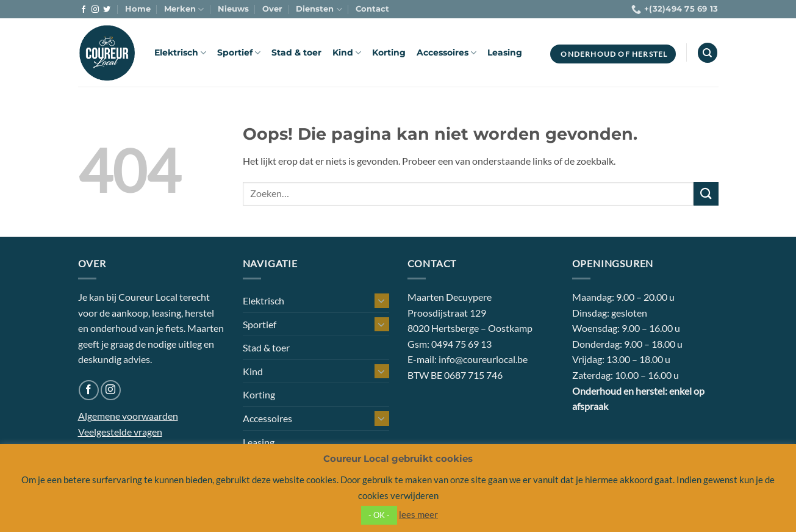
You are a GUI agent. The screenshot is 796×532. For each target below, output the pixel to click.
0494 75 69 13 (461, 344)
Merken (184, 9)
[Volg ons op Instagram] (95, 10)
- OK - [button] (379, 515)
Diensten (319, 9)
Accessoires (446, 53)
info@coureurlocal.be (483, 359)
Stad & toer (296, 52)
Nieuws (233, 9)
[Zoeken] (708, 53)
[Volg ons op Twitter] (107, 10)
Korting (389, 52)
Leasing (505, 52)
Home (138, 9)
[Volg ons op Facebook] (84, 10)
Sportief (239, 53)
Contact (372, 9)
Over (272, 9)
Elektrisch (180, 53)
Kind (347, 53)
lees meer (418, 514)
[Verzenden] (706, 194)
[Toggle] (382, 301)
